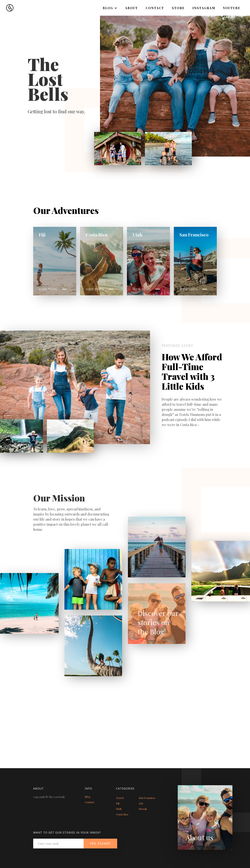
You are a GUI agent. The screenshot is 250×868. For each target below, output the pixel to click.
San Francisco (147, 798)
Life (141, 803)
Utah (119, 809)
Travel (120, 798)
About (131, 8)
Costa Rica (122, 814)
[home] (7, 6)
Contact (155, 8)
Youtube (232, 8)
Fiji (118, 803)
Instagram (204, 8)
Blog (87, 797)
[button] (110, 8)
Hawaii (143, 809)
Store (178, 8)
